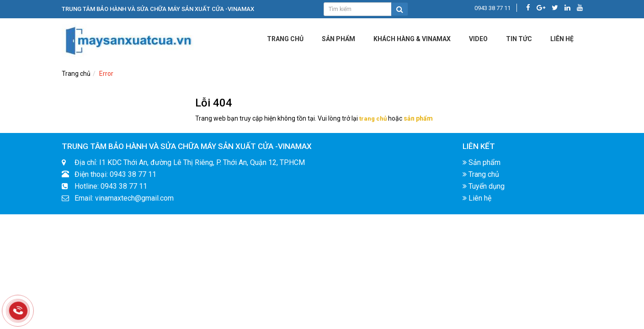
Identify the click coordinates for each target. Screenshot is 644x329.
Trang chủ (285, 39)
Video (478, 39)
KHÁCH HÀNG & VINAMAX (412, 39)
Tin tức (519, 39)
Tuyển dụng (484, 187)
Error (106, 74)
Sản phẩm (338, 39)
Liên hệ (477, 199)
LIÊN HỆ (562, 39)
